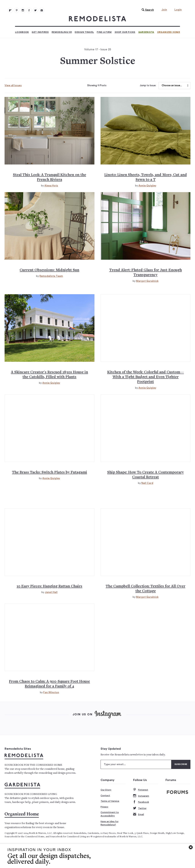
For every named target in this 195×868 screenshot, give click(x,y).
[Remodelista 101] (17, 10)
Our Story (106, 790)
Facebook (141, 802)
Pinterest (141, 790)
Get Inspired (40, 32)
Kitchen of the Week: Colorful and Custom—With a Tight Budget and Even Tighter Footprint (146, 377)
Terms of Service (110, 801)
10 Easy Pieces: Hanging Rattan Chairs (49, 586)
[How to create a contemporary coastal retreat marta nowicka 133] (145, 428)
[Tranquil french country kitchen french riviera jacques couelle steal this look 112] (50, 131)
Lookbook (22, 32)
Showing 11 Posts (97, 85)
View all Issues (13, 85)
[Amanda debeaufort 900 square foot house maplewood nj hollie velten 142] (50, 637)
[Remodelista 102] (23, 10)
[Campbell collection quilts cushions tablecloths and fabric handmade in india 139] (145, 542)
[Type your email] (136, 764)
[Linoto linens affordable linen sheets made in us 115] (145, 131)
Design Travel (84, 32)
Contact (105, 795)
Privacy (104, 807)
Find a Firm (104, 32)
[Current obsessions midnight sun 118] (50, 226)
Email (139, 814)
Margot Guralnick (147, 281)
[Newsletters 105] (42, 10)
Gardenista (146, 32)
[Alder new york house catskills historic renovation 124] (50, 328)
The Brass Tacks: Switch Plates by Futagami (50, 473)
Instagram (141, 796)
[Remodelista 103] (29, 10)
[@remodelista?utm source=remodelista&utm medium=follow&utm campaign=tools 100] (10, 10)
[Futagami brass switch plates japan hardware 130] (50, 428)
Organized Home (169, 32)
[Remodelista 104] (35, 10)
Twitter (140, 808)
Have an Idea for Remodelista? (109, 823)
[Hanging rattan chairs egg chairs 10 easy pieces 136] (50, 542)
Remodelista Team (51, 276)
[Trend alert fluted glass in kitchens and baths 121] (145, 226)
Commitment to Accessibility (110, 814)
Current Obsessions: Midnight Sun (49, 270)
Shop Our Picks (125, 32)
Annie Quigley (147, 186)
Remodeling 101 (62, 32)
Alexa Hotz (51, 186)
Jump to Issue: (148, 85)
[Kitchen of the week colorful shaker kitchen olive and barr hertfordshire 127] (145, 328)
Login (178, 10)
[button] (147, 10)
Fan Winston (51, 692)
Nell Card (147, 483)
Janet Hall (51, 592)
